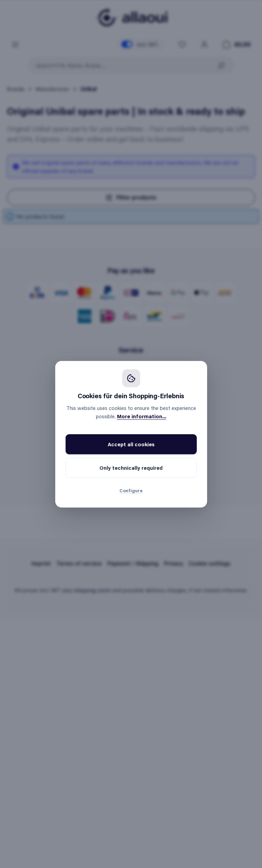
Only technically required (131, 468)
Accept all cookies (131, 444)
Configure (131, 490)
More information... (142, 416)
